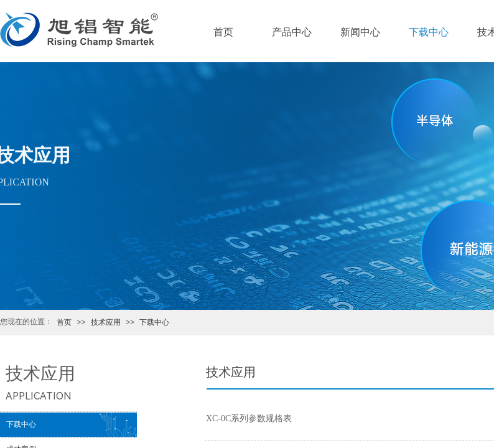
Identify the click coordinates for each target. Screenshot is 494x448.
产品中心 (292, 32)
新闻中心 (360, 32)
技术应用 (106, 322)
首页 (64, 322)
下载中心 (154, 322)
